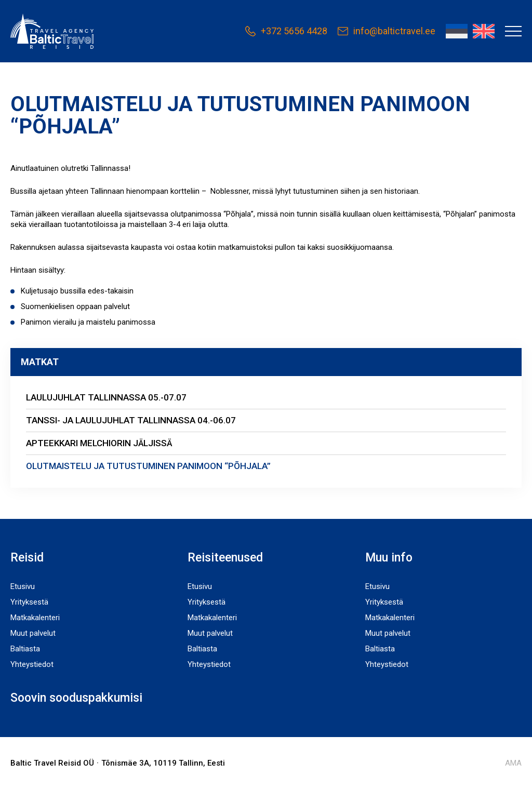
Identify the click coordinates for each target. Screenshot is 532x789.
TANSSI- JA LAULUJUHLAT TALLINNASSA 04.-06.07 (131, 420)
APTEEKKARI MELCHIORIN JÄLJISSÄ (99, 443)
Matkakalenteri (35, 618)
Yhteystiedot (32, 664)
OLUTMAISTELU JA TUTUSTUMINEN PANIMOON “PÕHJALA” (148, 466)
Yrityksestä (29, 602)
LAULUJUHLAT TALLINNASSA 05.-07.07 (106, 397)
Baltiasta (25, 649)
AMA (513, 763)
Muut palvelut (33, 633)
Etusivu (23, 586)
